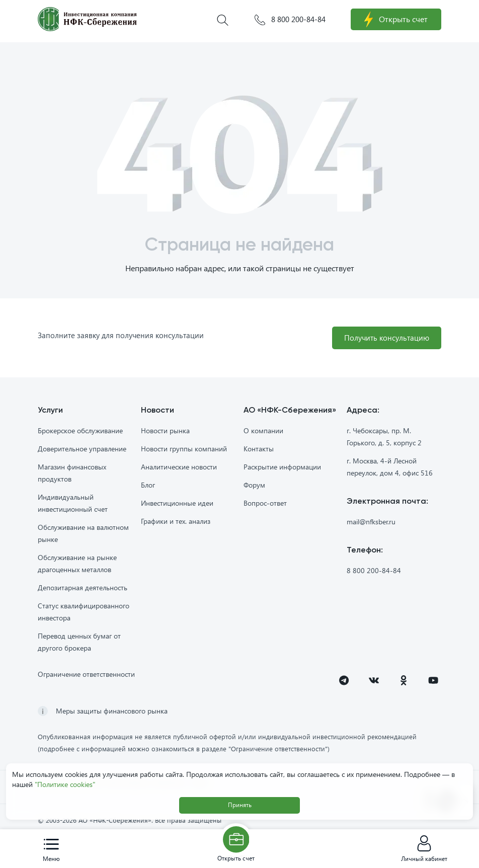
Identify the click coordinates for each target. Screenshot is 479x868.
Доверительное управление (82, 449)
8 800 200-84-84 (290, 20)
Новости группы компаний (184, 449)
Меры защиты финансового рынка (112, 711)
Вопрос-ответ (265, 503)
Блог (148, 485)
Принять (240, 805)
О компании (263, 431)
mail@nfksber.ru (371, 522)
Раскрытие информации (282, 467)
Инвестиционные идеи (177, 503)
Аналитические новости (179, 467)
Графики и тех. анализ (176, 522)
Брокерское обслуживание (80, 431)
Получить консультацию (385, 338)
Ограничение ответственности (86, 675)
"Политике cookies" (65, 784)
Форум (254, 485)
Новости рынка (165, 431)
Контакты (259, 449)
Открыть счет (396, 20)
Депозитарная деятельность (83, 588)
